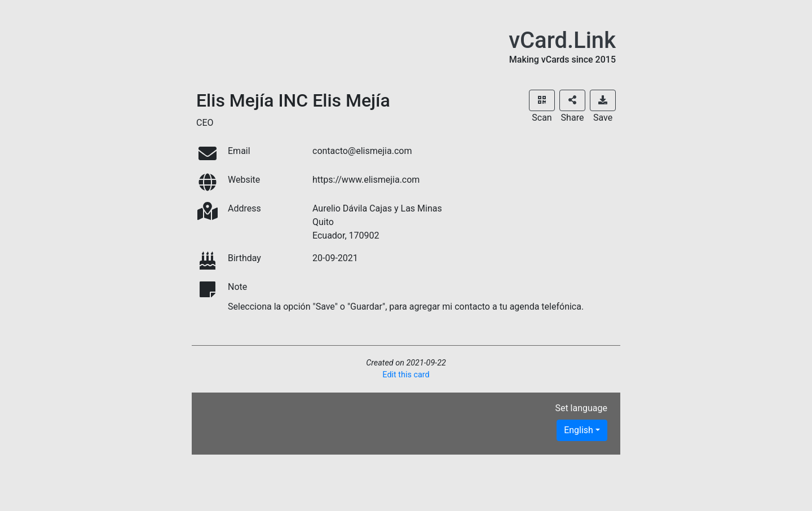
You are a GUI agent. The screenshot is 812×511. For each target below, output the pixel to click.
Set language (581, 408)
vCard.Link (562, 40)
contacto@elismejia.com (362, 151)
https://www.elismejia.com (366, 180)
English (579, 430)
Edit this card (406, 375)
